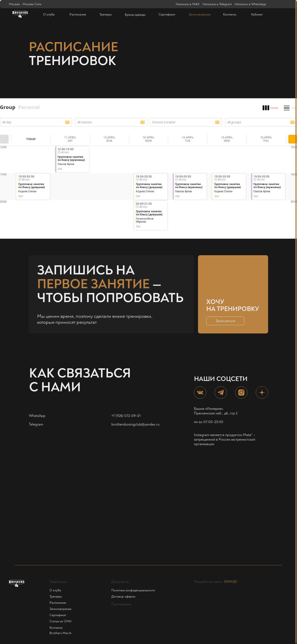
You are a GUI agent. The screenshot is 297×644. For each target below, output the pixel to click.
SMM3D (231, 582)
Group (8, 107)
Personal (29, 107)
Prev (4, 139)
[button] (225, 321)
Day (294, 108)
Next (293, 139)
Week (274, 108)
